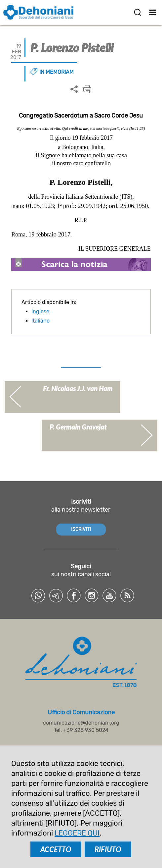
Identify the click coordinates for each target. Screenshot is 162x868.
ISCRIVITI (81, 529)
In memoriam (57, 72)
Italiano (40, 321)
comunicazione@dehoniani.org (81, 723)
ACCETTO (56, 849)
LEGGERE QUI (77, 833)
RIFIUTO (108, 849)
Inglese (40, 311)
